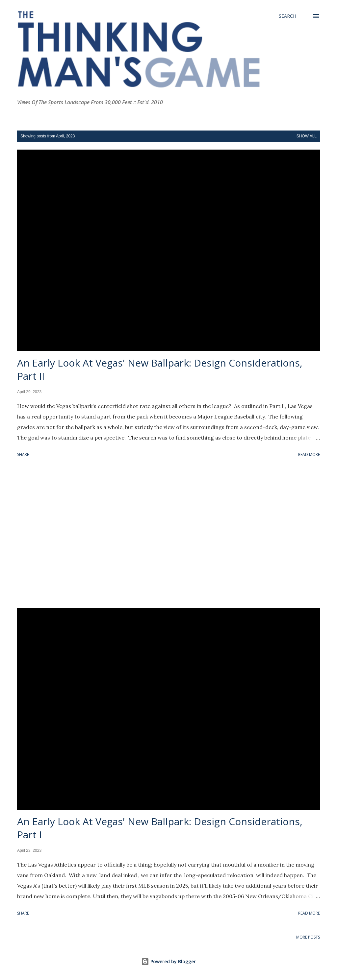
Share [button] (23, 454)
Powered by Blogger (168, 961)
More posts (308, 937)
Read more (309, 454)
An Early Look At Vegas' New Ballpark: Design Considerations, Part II (160, 369)
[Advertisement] (168, 534)
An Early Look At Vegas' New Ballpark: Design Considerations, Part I (160, 828)
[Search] (287, 16)
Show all (307, 136)
